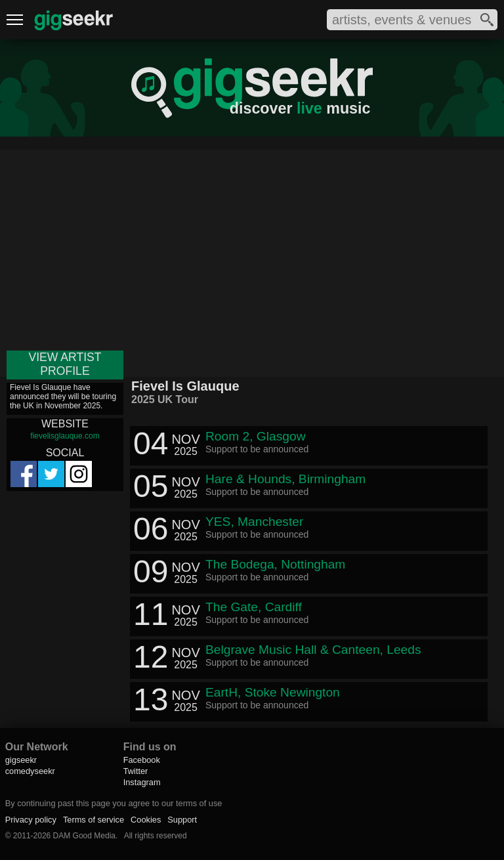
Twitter (136, 771)
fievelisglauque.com (65, 436)
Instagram (142, 782)
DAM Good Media (84, 836)
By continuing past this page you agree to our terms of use (114, 803)
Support (182, 820)
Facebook (142, 760)
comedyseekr (30, 771)
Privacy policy (31, 820)
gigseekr (21, 760)
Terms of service (94, 820)
